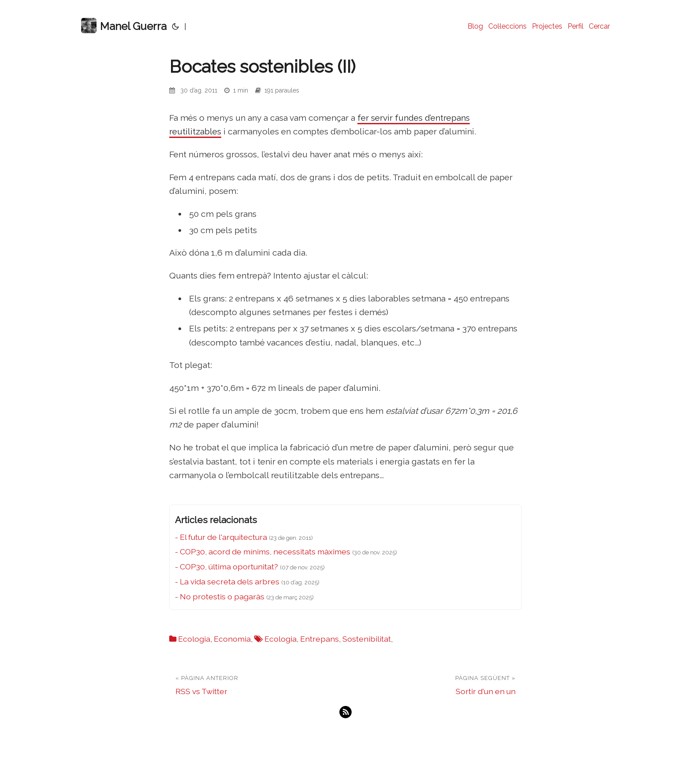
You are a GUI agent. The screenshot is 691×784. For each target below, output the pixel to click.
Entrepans (319, 639)
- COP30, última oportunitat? (227, 567)
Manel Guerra (124, 26)
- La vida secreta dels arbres (227, 581)
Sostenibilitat (367, 639)
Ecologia (194, 639)
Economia (232, 639)
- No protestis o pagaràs (220, 596)
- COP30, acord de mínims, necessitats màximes (263, 552)
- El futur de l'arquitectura (221, 537)
